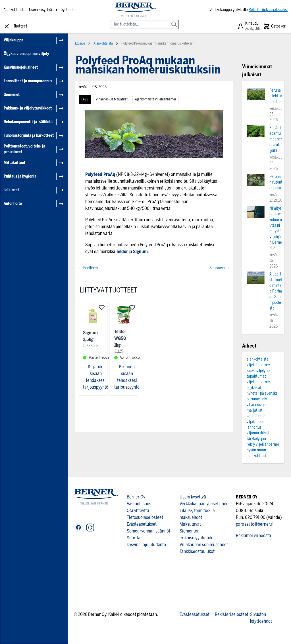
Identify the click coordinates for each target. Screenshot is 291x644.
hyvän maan (256, 450)
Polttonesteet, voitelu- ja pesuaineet (24, 149)
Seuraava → (220, 268)
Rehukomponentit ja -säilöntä (28, 122)
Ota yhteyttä (138, 511)
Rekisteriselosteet (232, 614)
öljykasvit (254, 388)
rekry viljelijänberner (263, 444)
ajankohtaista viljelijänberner (156, 99)
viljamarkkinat (258, 433)
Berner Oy (136, 497)
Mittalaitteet (14, 163)
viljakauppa (256, 422)
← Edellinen (88, 268)
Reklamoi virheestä (253, 535)
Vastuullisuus (139, 504)
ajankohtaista (258, 456)
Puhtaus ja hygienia (20, 176)
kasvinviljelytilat (259, 371)
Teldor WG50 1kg (120, 338)
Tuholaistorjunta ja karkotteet (29, 135)
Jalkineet (11, 190)
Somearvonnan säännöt (148, 531)
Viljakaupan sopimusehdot (204, 545)
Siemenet (12, 95)
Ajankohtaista (14, 10)
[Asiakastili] (249, 26)
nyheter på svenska (262, 393)
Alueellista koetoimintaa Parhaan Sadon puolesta (276, 291)
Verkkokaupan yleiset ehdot (205, 504)
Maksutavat (190, 524)
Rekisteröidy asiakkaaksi (268, 10)
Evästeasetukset (142, 524)
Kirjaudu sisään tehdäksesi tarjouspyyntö (96, 377)
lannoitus (254, 427)
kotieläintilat (257, 416)
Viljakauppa (13, 40)
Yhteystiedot (66, 10)
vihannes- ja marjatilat (112, 99)
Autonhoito (13, 204)
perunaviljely (257, 399)
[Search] (174, 20)
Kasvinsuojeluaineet (21, 67)
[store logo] (136, 10)
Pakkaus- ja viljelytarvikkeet (28, 108)
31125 (119, 351)
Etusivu (80, 43)
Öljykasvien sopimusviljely (26, 54)
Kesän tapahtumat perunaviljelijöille (276, 139)
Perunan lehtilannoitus (276, 96)
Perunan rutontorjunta (276, 182)
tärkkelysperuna (260, 439)
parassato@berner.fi (255, 524)
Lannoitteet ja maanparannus (28, 81)
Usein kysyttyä (40, 10)
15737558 (91, 346)
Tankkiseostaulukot (197, 551)
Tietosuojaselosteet (145, 517)
